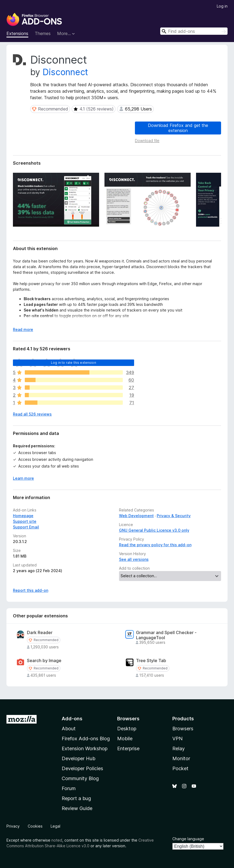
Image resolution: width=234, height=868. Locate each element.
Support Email (26, 527)
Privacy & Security (174, 516)
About (69, 729)
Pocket (180, 768)
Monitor (181, 758)
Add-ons (72, 719)
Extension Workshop (85, 748)
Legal (55, 826)
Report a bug (76, 798)
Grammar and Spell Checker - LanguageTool (166, 635)
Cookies (35, 826)
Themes (43, 33)
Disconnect (65, 72)
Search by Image (44, 661)
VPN (177, 739)
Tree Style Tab (151, 661)
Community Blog (80, 778)
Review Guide (77, 808)
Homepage (23, 516)
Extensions (17, 33)
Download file (147, 141)
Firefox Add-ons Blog (86, 739)
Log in (222, 6)
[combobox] (194, 31)
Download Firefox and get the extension (178, 128)
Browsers (183, 729)
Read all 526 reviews (32, 414)
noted (57, 840)
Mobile (125, 739)
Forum (69, 788)
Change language (188, 839)
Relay (179, 748)
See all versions (134, 559)
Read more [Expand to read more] (23, 329)
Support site (25, 521)
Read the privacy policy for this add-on (155, 545)
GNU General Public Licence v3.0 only (154, 530)
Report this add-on (31, 590)
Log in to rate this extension (74, 363)
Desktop (127, 729)
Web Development (136, 516)
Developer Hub (78, 758)
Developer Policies (82, 768)
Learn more (23, 478)
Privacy (13, 826)
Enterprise (128, 748)
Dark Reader (40, 633)
